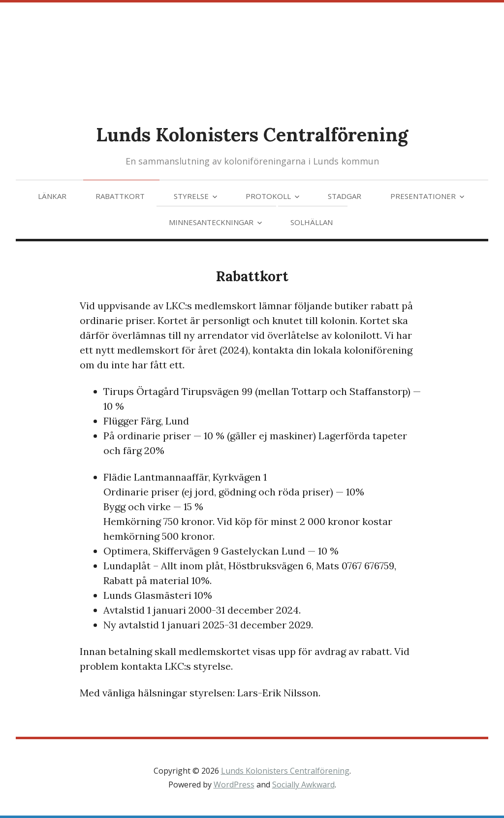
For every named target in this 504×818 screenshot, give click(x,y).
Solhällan (312, 222)
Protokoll (268, 196)
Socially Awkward (303, 785)
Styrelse (191, 196)
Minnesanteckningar (211, 222)
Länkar (52, 196)
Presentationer (423, 196)
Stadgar (345, 196)
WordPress (234, 785)
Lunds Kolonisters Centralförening (252, 134)
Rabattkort (120, 196)
